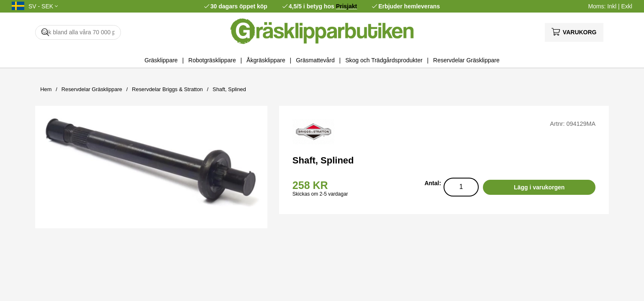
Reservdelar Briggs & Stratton (167, 89)
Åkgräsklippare (266, 60)
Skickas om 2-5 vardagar (320, 194)
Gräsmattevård (315, 60)
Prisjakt (347, 6)
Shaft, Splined (229, 89)
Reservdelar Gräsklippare (466, 60)
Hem (46, 89)
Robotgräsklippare (212, 60)
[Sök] (78, 32)
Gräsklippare (161, 60)
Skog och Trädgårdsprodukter (384, 60)
